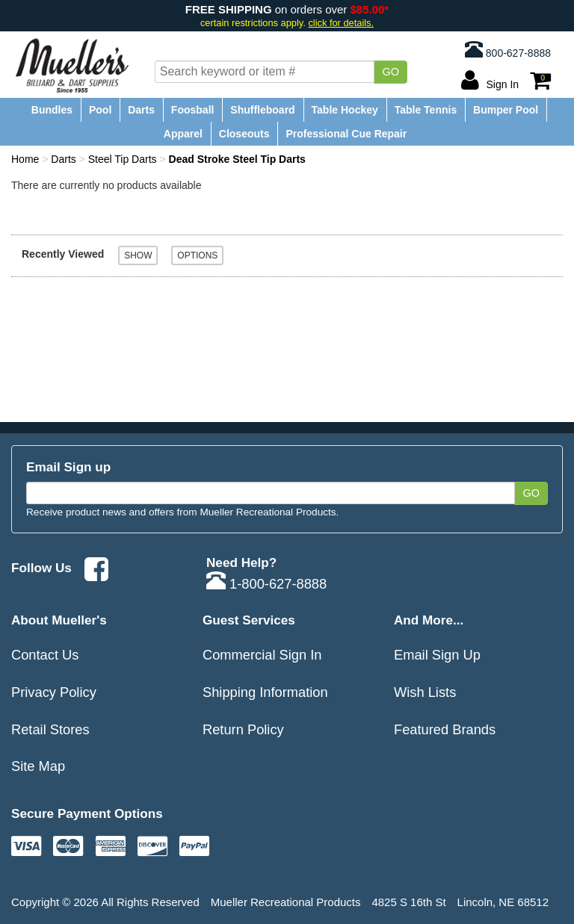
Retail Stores (50, 729)
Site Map (38, 766)
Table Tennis (426, 110)
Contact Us (45, 655)
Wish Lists (425, 692)
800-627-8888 (508, 49)
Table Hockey (345, 110)
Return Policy (243, 729)
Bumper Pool (506, 110)
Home (25, 159)
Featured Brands (445, 729)
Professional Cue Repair (346, 134)
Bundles (52, 110)
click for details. (341, 23)
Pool (100, 110)
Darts (141, 110)
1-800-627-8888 (266, 584)
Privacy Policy (54, 692)
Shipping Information (265, 692)
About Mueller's (59, 620)
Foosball (193, 110)
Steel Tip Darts (123, 159)
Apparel (183, 134)
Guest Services (249, 620)
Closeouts (244, 134)
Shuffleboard (262, 110)
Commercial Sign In (262, 655)
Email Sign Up (437, 655)
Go (391, 72)
